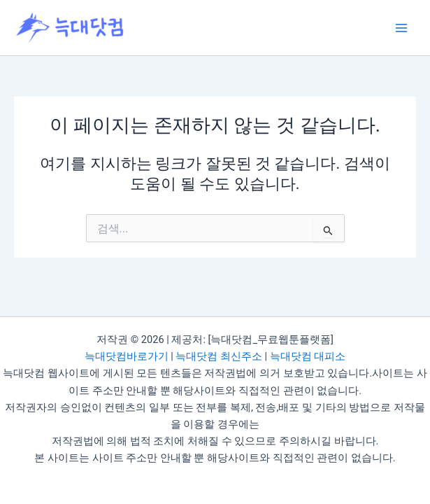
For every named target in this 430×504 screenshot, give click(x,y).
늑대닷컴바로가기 (127, 356)
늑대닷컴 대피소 (308, 356)
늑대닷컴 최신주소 (219, 356)
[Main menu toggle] (401, 28)
